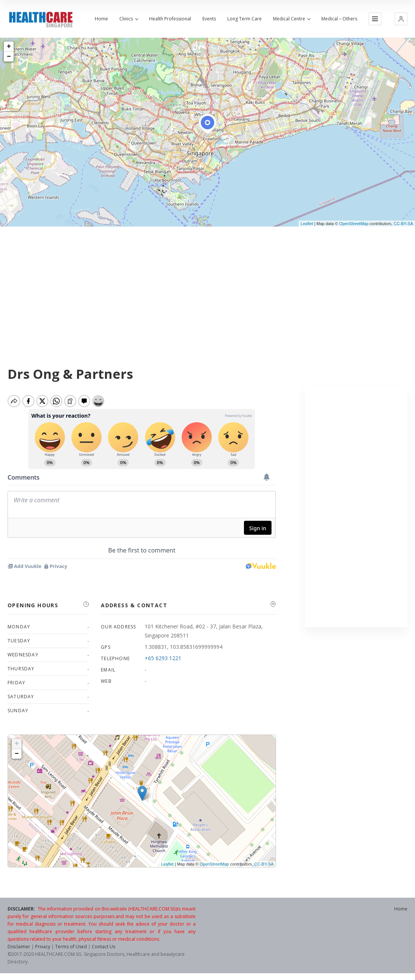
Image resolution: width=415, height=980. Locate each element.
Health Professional (170, 19)
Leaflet (307, 224)
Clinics (129, 19)
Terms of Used (71, 950)
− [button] (9, 57)
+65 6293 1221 (163, 661)
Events (209, 19)
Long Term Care (245, 19)
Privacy (43, 950)
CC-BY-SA (403, 224)
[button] (401, 19)
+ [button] (9, 46)
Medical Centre (292, 19)
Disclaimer (19, 950)
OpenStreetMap (354, 224)
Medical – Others (339, 19)
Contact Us (103, 950)
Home (101, 19)
